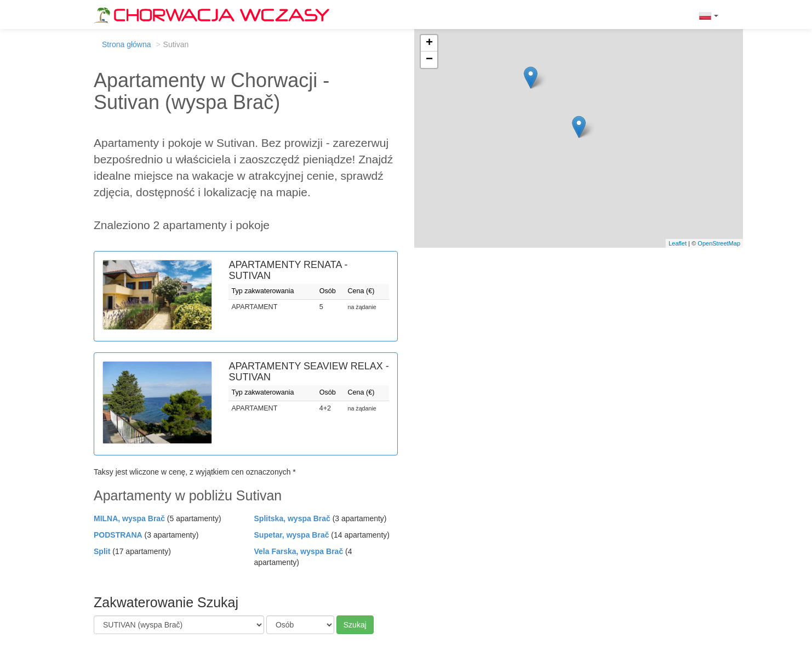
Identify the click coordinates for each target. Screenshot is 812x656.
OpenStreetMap (719, 243)
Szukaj (355, 625)
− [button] (429, 60)
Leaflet (677, 243)
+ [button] (429, 43)
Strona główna (127, 44)
